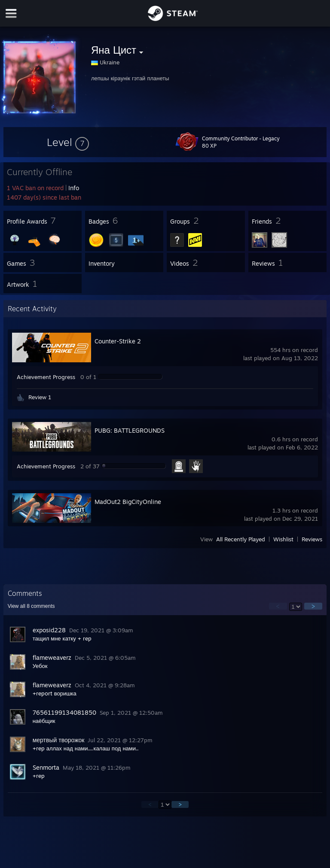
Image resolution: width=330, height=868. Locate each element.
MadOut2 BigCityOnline (128, 502)
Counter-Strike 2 (118, 341)
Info (74, 188)
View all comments (31, 606)
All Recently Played (241, 539)
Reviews (312, 539)
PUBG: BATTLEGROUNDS (130, 430)
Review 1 (40, 397)
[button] (68, 142)
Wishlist (283, 539)
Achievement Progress (46, 377)
